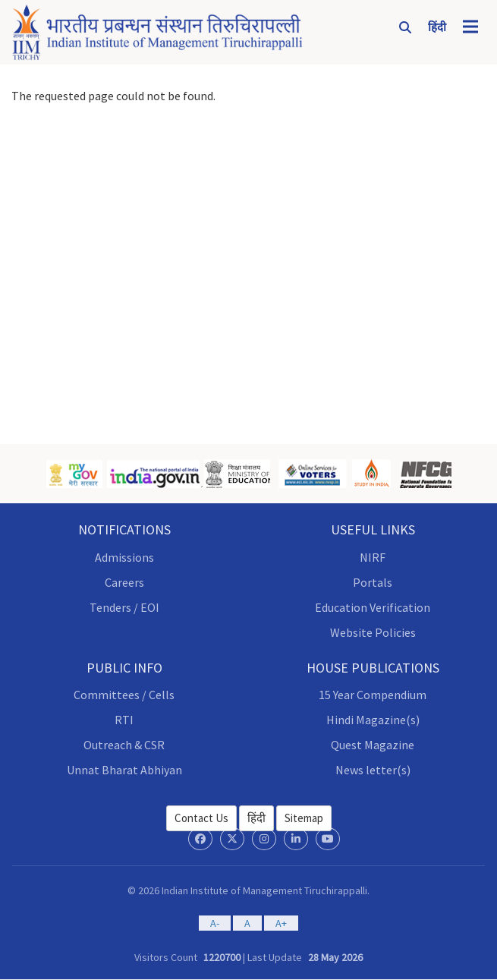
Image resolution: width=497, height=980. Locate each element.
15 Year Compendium (373, 695)
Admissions (124, 557)
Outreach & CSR (124, 745)
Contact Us (201, 818)
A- (215, 923)
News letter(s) (373, 770)
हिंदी (256, 818)
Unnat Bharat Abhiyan (124, 770)
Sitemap (304, 818)
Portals (373, 582)
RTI (124, 720)
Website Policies (373, 632)
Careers (124, 582)
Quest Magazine (373, 745)
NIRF (373, 557)
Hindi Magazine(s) (373, 720)
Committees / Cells (124, 695)
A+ (281, 923)
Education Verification (373, 607)
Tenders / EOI (124, 607)
